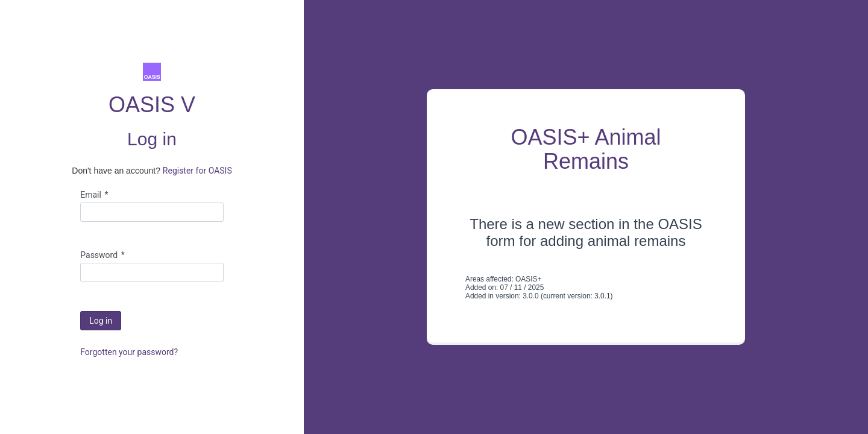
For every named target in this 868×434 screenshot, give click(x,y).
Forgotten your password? (129, 352)
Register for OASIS (197, 171)
